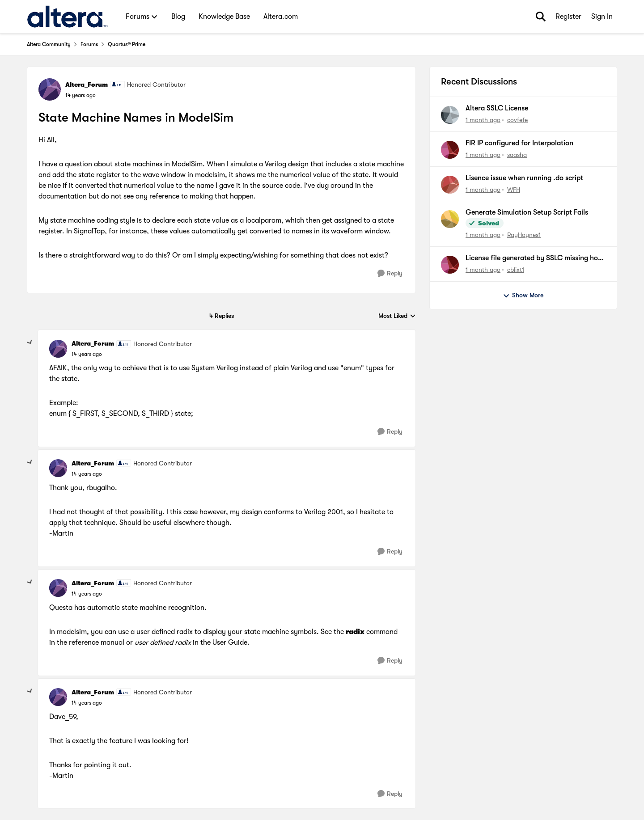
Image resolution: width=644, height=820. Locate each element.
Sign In (602, 17)
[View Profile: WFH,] (450, 185)
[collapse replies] (30, 342)
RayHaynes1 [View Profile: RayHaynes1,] (524, 235)
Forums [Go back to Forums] (89, 44)
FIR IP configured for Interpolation (519, 143)
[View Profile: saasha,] (450, 150)
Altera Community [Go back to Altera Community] (49, 44)
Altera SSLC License (497, 108)
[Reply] (390, 273)
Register (568, 17)
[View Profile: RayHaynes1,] (450, 219)
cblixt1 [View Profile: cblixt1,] (516, 270)
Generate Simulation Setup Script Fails (527, 212)
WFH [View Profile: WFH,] (514, 189)
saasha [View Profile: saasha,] (517, 155)
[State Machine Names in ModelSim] (87, 354)
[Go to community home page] (67, 17)
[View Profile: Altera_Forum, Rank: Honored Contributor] (50, 89)
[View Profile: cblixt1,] (450, 265)
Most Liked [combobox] (397, 316)
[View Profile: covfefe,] (450, 115)
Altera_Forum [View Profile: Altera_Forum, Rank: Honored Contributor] (87, 85)
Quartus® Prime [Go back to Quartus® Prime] (127, 44)
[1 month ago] (483, 120)
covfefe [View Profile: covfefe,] (517, 120)
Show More (523, 296)
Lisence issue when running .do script (524, 178)
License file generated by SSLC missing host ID (535, 258)
